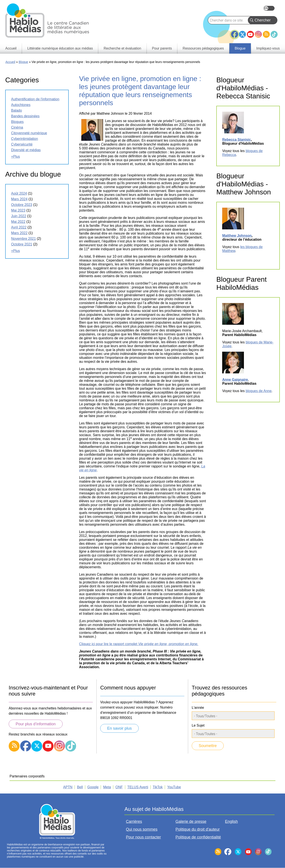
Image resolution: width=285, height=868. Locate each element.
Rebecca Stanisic (237, 140)
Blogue (23, 62)
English (269, 8)
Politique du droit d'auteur (198, 829)
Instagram (258, 34)
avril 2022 (19, 227)
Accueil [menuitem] (11, 48)
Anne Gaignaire (235, 380)
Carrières (134, 822)
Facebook (235, 33)
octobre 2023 (22, 205)
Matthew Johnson (237, 236)
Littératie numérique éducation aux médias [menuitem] (60, 48)
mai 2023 (18, 210)
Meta (107, 787)
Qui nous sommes (142, 829)
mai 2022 (18, 222)
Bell (80, 787)
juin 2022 (19, 216)
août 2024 (19, 193)
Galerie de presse (191, 822)
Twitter (242, 34)
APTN (68, 787)
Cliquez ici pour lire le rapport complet (139, 644)
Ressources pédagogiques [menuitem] (203, 48)
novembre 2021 (23, 239)
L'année (198, 708)
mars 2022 (19, 233)
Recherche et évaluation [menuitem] (122, 48)
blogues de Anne (259, 391)
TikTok (274, 34)
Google (93, 787)
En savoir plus (119, 728)
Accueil (10, 62)
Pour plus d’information (36, 724)
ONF (119, 787)
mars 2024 (19, 199)
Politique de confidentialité (198, 837)
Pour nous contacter (143, 837)
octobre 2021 (22, 244)
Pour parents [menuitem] (162, 48)
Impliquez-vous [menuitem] (268, 48)
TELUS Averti (138, 787)
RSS (266, 34)
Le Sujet (198, 725)
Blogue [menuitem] (240, 48)
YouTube (250, 34)
